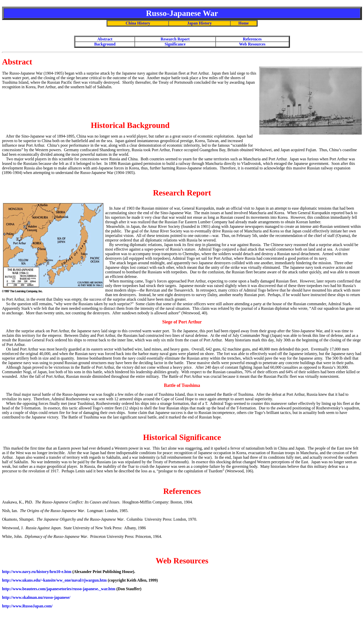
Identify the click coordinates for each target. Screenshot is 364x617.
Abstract (105, 39)
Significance (175, 44)
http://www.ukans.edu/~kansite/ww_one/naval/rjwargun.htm (54, 580)
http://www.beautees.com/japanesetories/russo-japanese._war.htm (59, 589)
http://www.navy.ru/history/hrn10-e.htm (37, 572)
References (252, 39)
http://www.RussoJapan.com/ (27, 606)
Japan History (200, 23)
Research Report (175, 39)
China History (138, 23)
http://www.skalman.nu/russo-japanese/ (36, 597)
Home (244, 23)
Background (105, 44)
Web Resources (252, 44)
